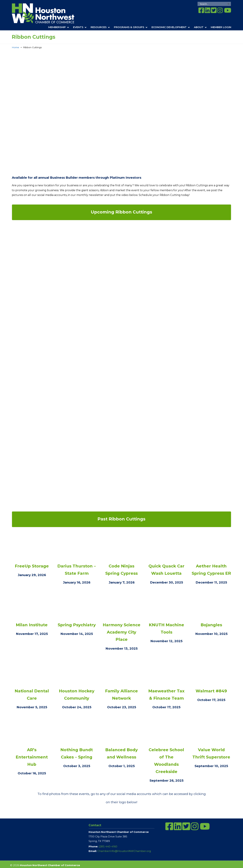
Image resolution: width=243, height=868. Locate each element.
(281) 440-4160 (108, 846)
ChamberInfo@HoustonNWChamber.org (124, 851)
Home (15, 47)
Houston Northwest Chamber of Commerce (48, 13)
